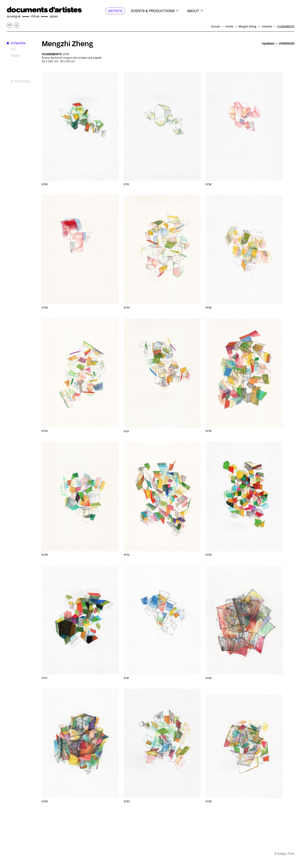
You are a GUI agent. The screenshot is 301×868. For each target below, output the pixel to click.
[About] (195, 11)
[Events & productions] (155, 11)
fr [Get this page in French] (10, 25)
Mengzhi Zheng (67, 44)
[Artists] (115, 11)
